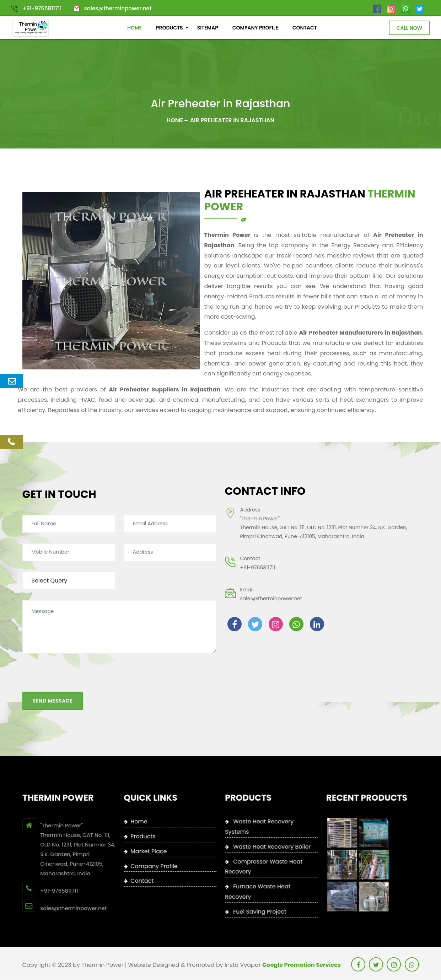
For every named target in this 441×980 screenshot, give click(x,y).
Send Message (53, 668)
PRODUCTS (170, 28)
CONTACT (305, 28)
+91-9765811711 (42, 8)
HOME (135, 28)
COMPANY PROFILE (255, 28)
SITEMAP (207, 28)
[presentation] (76, 645)
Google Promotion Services (302, 965)
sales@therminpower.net (118, 8)
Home (175, 121)
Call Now (409, 28)
